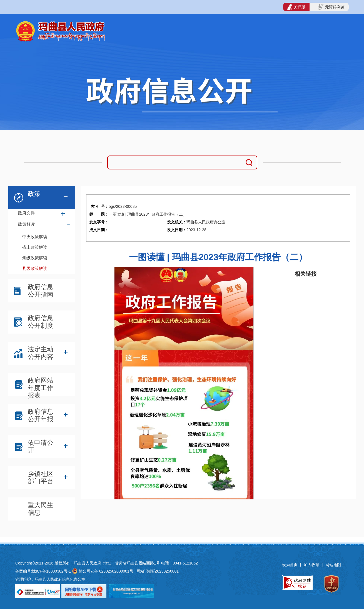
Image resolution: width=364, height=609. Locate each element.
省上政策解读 (35, 247)
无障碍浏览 (331, 7)
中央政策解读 (35, 237)
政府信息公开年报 (41, 415)
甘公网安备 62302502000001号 (106, 571)
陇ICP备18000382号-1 (51, 571)
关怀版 (296, 7)
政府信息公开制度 (41, 322)
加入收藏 (312, 565)
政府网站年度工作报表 (41, 386)
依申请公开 (41, 446)
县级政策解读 (35, 268)
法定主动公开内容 (41, 353)
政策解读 (26, 224)
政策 (34, 194)
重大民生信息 (41, 509)
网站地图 (333, 565)
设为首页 (290, 565)
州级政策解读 (35, 258)
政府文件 (26, 213)
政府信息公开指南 (41, 291)
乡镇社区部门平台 (41, 478)
